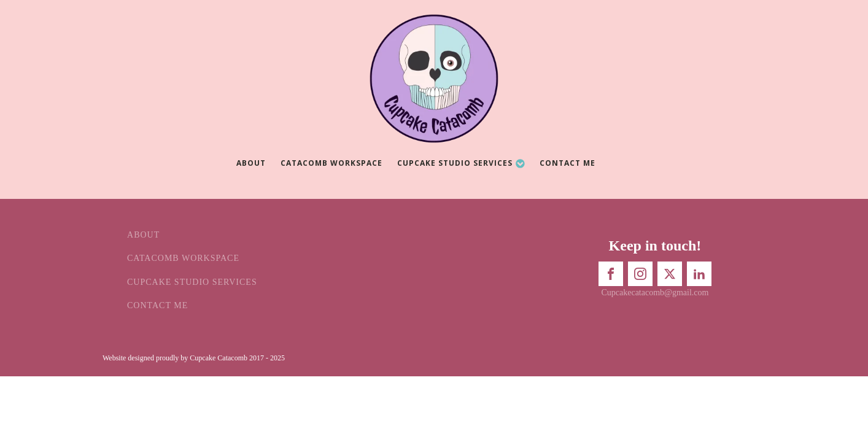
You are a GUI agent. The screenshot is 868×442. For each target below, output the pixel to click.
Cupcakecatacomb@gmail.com (655, 293)
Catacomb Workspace (331, 163)
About (251, 163)
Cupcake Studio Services (461, 163)
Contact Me (568, 163)
